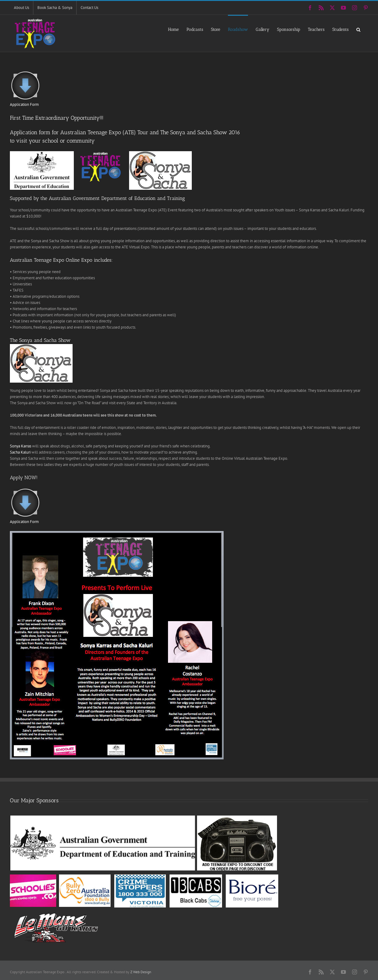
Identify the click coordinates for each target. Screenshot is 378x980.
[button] (358, 29)
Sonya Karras (21, 446)
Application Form (24, 104)
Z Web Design (141, 972)
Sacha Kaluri (20, 452)
